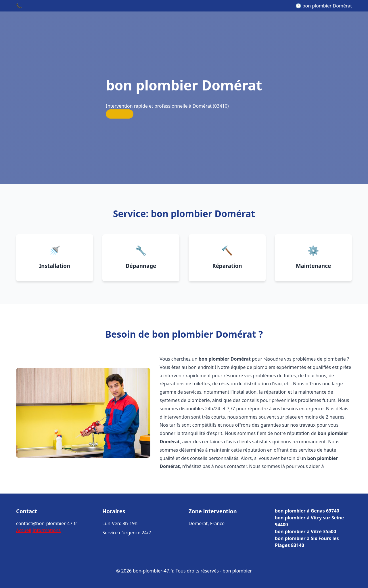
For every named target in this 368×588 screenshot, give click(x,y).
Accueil (24, 530)
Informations (47, 530)
